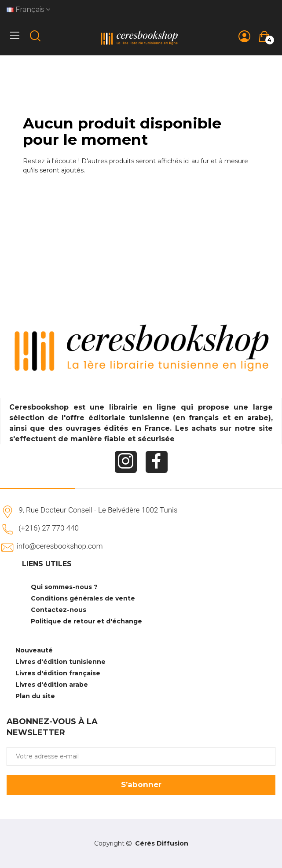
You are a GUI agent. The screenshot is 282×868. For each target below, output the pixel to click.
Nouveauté (34, 650)
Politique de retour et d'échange (86, 621)
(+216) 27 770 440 (49, 528)
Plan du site (35, 696)
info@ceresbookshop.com (60, 546)
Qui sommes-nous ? (64, 587)
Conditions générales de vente (83, 598)
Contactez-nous (59, 610)
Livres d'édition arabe (52, 685)
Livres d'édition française (58, 673)
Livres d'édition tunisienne (60, 662)
